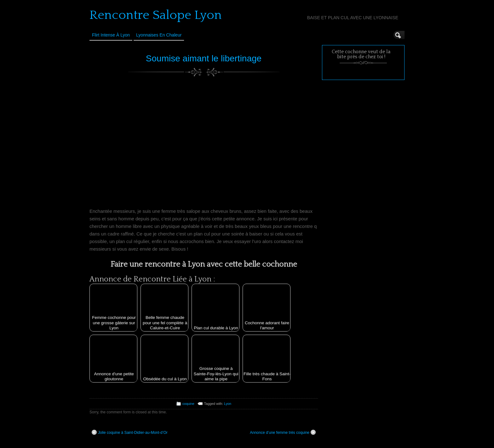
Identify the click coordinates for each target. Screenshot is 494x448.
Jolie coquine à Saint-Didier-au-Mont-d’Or (130, 432)
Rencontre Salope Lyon (156, 15)
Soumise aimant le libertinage (204, 58)
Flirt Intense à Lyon (111, 35)
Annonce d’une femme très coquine (283, 432)
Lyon (228, 404)
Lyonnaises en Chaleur (159, 35)
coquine (188, 404)
